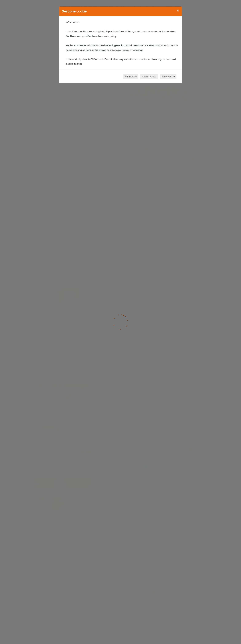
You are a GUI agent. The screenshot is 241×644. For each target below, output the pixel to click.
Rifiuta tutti (131, 77)
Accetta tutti (149, 77)
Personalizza (168, 77)
